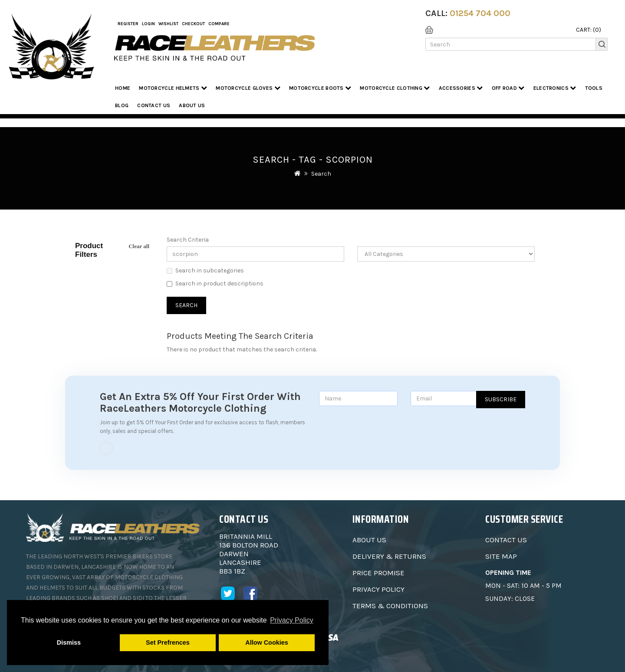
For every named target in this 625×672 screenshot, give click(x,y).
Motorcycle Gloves (248, 88)
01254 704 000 (480, 13)
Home (123, 88)
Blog (122, 105)
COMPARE (219, 24)
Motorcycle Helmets (173, 88)
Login (148, 24)
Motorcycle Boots (320, 88)
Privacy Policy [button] (292, 620)
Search (321, 174)
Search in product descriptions (215, 284)
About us (192, 105)
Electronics (555, 88)
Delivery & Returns (389, 556)
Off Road (508, 88)
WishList (168, 24)
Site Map (501, 556)
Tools (594, 88)
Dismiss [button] (69, 642)
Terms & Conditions (390, 606)
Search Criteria (188, 240)
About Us (369, 540)
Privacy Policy (378, 589)
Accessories (461, 88)
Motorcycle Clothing (395, 88)
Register (128, 24)
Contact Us (154, 105)
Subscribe (501, 399)
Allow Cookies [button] (266, 642)
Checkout (193, 24)
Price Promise (378, 573)
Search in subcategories (205, 270)
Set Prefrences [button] (168, 642)
